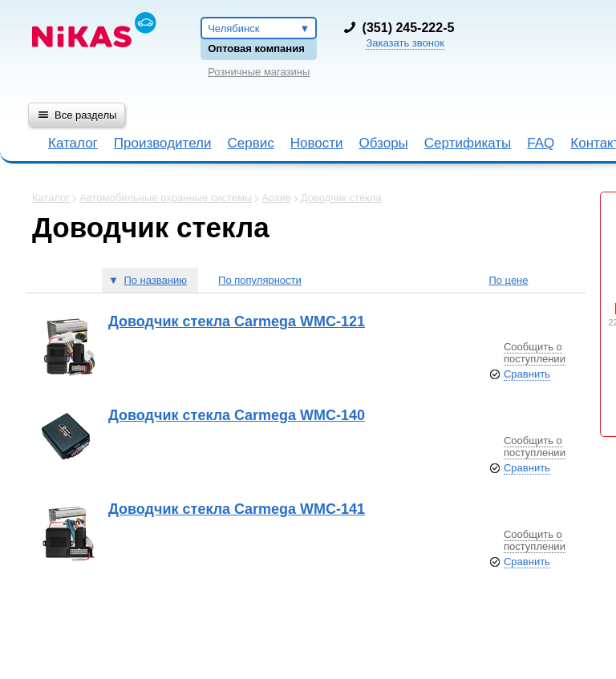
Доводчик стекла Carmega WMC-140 (237, 415)
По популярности (260, 280)
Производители (163, 143)
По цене (508, 280)
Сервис (250, 143)
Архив (276, 198)
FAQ (541, 143)
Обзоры (384, 143)
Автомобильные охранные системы (166, 198)
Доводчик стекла (341, 198)
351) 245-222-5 (410, 28)
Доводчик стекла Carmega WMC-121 (237, 321)
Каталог (73, 143)
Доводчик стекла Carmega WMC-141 (237, 509)
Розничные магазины (259, 72)
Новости (317, 143)
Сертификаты (468, 143)
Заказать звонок (405, 43)
